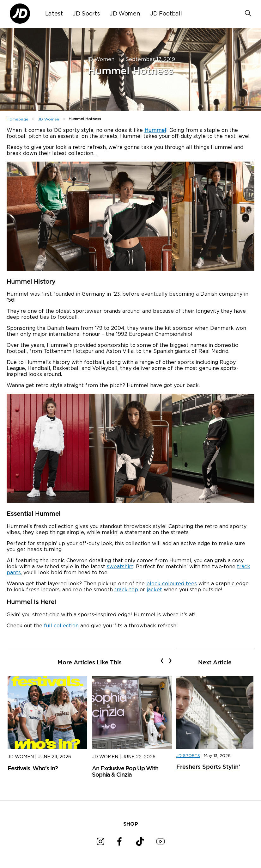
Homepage (18, 119)
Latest (54, 14)
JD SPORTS (188, 756)
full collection (61, 626)
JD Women (125, 14)
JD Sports (86, 14)
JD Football (166, 14)
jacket (154, 590)
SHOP (131, 824)
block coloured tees (172, 584)
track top (126, 590)
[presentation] (162, 661)
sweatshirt (120, 567)
